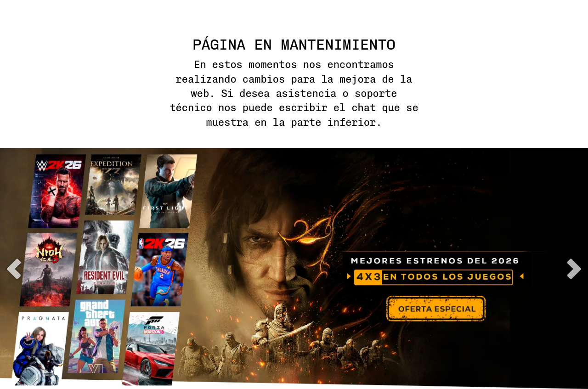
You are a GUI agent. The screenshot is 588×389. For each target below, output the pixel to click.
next (574, 269)
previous (14, 269)
